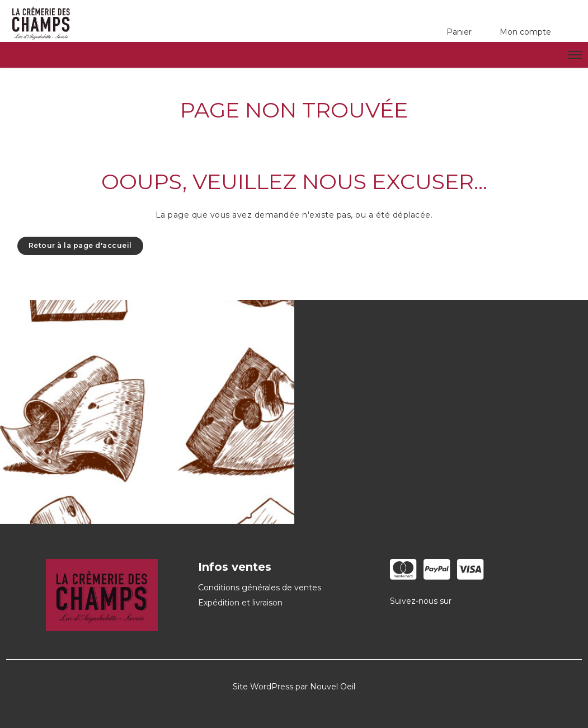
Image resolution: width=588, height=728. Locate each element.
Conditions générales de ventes (260, 588)
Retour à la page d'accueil (80, 245)
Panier (459, 32)
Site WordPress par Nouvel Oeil (294, 687)
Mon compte (525, 32)
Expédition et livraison (240, 603)
